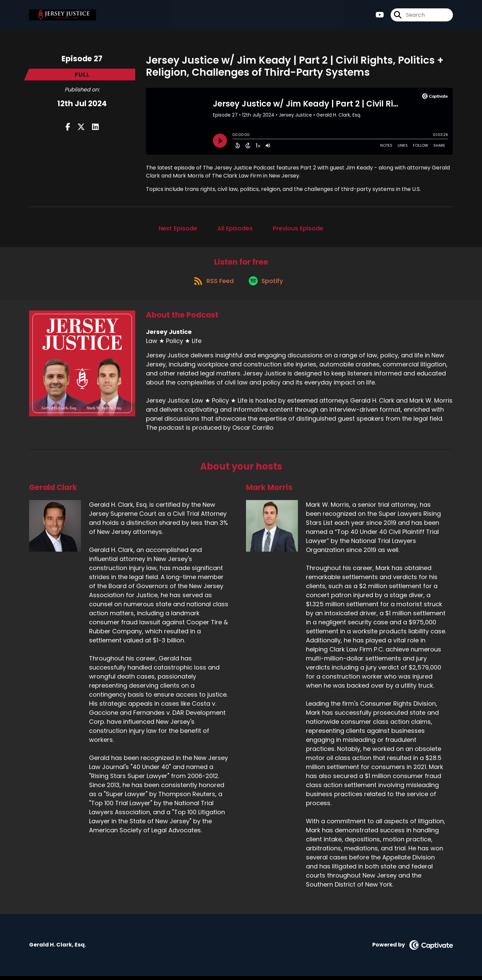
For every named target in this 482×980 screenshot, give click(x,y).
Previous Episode (298, 228)
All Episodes (235, 228)
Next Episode (178, 228)
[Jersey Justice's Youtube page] (380, 17)
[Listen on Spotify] (267, 285)
